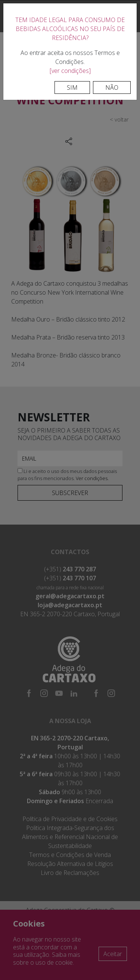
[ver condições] (70, 71)
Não (112, 87)
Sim (72, 87)
